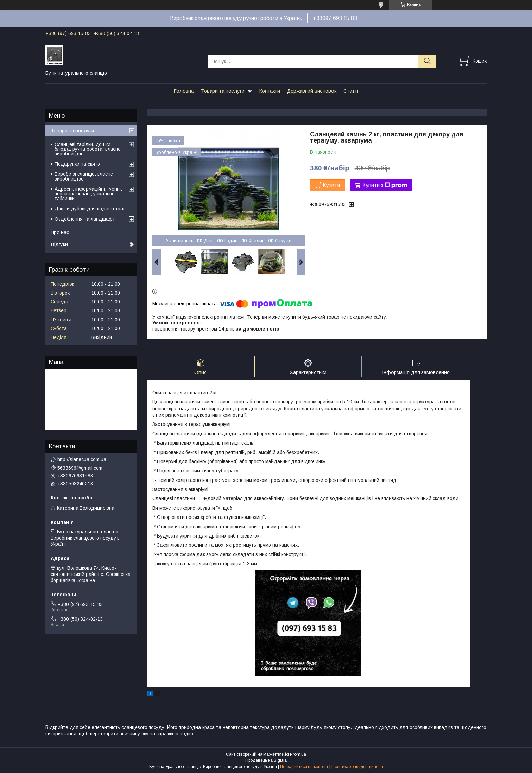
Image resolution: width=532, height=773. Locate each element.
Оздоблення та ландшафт (85, 219)
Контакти (269, 91)
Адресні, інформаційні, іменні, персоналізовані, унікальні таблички (88, 194)
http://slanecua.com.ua (82, 459)
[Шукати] (427, 61)
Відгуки (59, 244)
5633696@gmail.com (80, 468)
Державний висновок (312, 91)
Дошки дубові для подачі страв (90, 209)
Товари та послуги (223, 91)
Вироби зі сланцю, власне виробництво (84, 176)
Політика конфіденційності (357, 767)
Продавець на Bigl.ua (266, 760)
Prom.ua (298, 754)
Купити (331, 185)
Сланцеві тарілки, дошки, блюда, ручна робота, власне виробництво (88, 149)
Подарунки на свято (77, 164)
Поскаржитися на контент (304, 767)
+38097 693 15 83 (335, 18)
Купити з (385, 185)
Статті (351, 91)
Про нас (60, 232)
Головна (184, 91)
